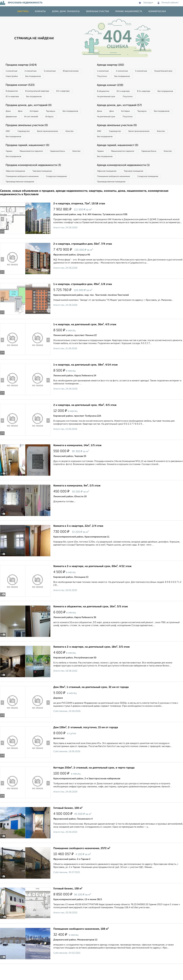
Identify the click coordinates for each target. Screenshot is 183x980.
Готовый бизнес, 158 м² (68, 902)
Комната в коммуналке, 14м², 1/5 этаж (77, 459)
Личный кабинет (168, 3)
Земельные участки (97, 11)
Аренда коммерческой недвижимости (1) (126, 177)
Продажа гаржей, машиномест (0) (30, 156)
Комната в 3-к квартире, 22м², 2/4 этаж (78, 539)
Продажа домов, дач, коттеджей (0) (31, 107)
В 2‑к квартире (70, 92)
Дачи (23, 114)
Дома (9, 114)
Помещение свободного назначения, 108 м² (81, 942)
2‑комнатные (34, 71)
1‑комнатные (13, 71)
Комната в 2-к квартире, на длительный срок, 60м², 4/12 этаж (92, 580)
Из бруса (11, 125)
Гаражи (10, 162)
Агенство (79, 141)
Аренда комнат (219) (112, 86)
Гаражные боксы (64, 162)
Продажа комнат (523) (22, 86)
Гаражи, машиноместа (129, 11)
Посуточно (131, 77)
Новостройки (39, 77)
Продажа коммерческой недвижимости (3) (36, 177)
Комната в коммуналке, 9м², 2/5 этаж (77, 499)
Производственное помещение (22, 195)
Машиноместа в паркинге (35, 162)
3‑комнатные (56, 71)
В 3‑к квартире (14, 98)
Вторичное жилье (15, 77)
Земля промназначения (54, 141)
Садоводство (27, 141)
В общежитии (13, 92)
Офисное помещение (17, 183)
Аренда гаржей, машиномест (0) (120, 156)
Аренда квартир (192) (112, 65)
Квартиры (23, 11)
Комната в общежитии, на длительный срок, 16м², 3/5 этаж (91, 620)
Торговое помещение (47, 183)
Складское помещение (62, 189)
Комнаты (40, 11)
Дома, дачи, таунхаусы (66, 11)
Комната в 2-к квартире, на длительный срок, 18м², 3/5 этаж (91, 660)
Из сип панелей (61, 119)
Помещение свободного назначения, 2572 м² (82, 862)
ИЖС (9, 141)
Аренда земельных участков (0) (119, 135)
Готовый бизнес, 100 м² (68, 822)
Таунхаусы (59, 114)
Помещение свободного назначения (24, 189)
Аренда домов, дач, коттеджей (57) (122, 113)
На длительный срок (108, 77)
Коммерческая (157, 11)
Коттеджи (40, 114)
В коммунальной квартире (41, 92)
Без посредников (63, 77)
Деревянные (38, 119)
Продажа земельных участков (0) (29, 135)
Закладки (146, 3)
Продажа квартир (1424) (23, 65)
